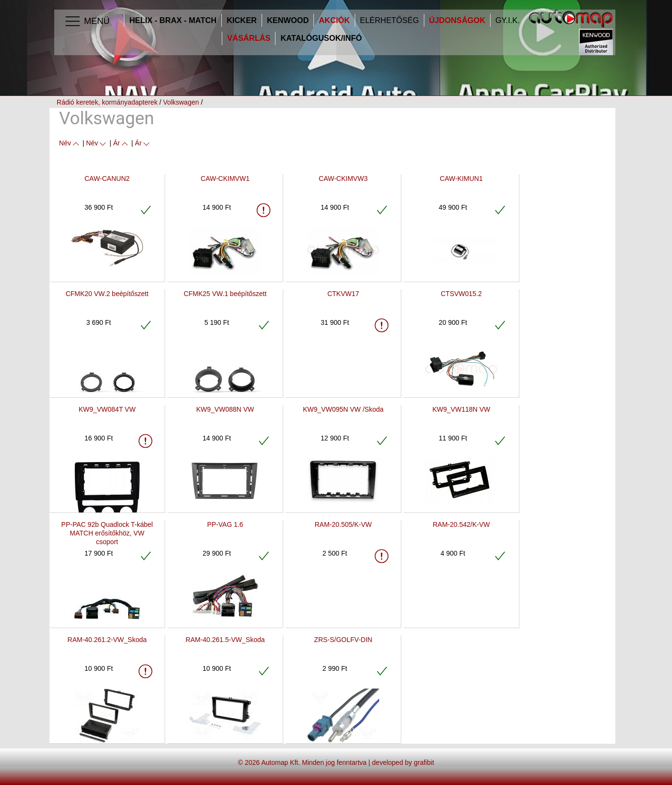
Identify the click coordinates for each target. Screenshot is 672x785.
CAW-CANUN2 (107, 178)
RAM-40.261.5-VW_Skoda (225, 640)
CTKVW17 (343, 294)
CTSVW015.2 (461, 294)
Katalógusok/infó (321, 38)
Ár (121, 143)
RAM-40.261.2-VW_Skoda (107, 640)
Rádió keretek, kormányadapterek (107, 102)
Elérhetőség (390, 20)
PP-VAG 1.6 (225, 524)
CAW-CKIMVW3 (343, 178)
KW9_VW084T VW (107, 409)
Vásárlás (249, 38)
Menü (87, 22)
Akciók (334, 20)
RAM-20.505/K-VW (343, 524)
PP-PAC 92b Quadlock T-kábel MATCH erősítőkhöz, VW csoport (107, 533)
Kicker (242, 20)
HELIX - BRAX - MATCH (173, 20)
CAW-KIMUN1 (461, 178)
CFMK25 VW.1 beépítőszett (225, 294)
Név (70, 143)
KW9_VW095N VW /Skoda (343, 409)
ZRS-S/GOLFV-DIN (343, 640)
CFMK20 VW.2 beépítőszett (107, 294)
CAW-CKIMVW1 (225, 178)
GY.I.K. (508, 20)
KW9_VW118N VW (462, 409)
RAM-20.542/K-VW (461, 524)
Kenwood (288, 20)
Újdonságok (457, 20)
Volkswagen (181, 102)
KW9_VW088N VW (225, 409)
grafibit (424, 762)
